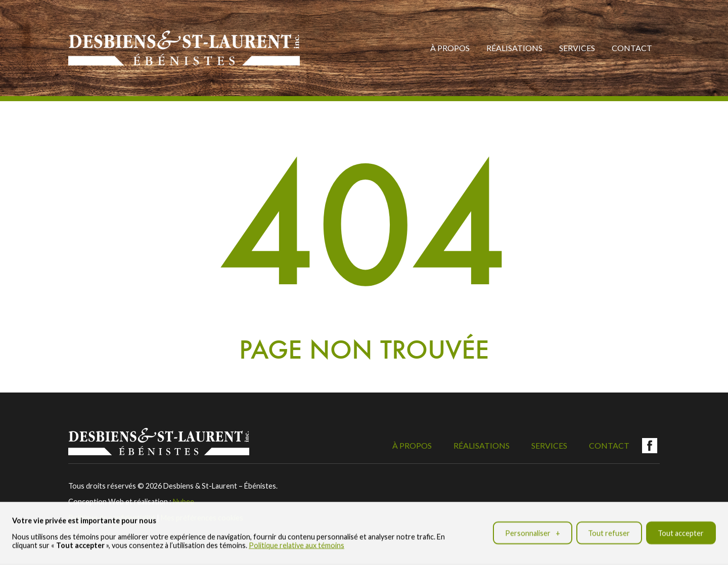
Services (577, 48)
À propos (450, 48)
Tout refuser (609, 531)
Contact (632, 48)
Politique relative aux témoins (297, 544)
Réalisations (514, 48)
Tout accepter (681, 531)
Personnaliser (533, 531)
